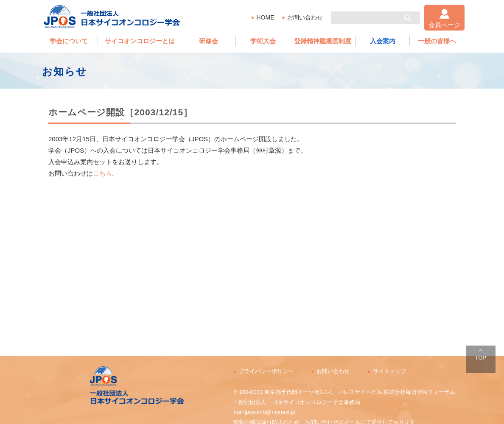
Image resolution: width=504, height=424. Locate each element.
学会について (69, 41)
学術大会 (263, 41)
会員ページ (444, 25)
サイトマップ (389, 371)
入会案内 (383, 41)
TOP (481, 358)
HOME (265, 17)
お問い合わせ (305, 17)
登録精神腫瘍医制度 (323, 41)
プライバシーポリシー (266, 371)
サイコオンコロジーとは (140, 41)
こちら (102, 173)
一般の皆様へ (437, 41)
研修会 (209, 41)
